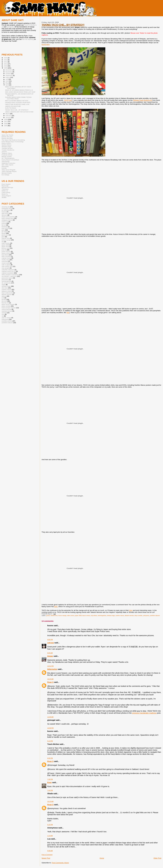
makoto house (6, 258)
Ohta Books (6, 161)
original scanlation (8, 273)
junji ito (4, 250)
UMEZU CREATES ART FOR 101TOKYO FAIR (19, 112)
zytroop (51, 643)
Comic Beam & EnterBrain (10, 160)
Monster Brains (7, 173)
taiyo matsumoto (7, 293)
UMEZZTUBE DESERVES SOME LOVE (17, 104)
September (9, 75)
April (7, 85)
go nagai (5, 232)
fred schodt (5, 228)
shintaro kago (111, 616)
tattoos (4, 296)
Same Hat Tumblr (7, 135)
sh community (6, 283)
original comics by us (9, 271)
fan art (4, 225)
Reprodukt (5, 166)
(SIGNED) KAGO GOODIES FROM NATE (18, 102)
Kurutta (4, 168)
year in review (6, 318)
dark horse (5, 213)
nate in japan (6, 265)
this (68, 313)
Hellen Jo (5, 191)
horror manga (62, 616)
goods (48, 616)
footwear (5, 227)
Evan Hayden (6, 184)
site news (5, 288)
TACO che (68, 100)
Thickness (5, 189)
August (8, 77)
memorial (5, 261)
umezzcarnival (6, 309)
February (9, 116)
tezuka (4, 299)
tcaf (3, 298)
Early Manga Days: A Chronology (13, 142)
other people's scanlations (10, 275)
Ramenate (5, 186)
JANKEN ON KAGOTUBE (13, 106)
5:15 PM (50, 825)
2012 (6, 62)
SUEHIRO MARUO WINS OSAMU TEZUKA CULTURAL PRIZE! (18, 98)
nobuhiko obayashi (8, 270)
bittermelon (52, 669)
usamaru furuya (7, 311)
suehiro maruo (120, 616)
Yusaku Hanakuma (8, 150)
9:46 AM (50, 851)
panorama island (7, 278)
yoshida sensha (7, 321)
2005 (6, 126)
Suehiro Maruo (7, 145)
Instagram (10, 27)
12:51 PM (50, 666)
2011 (6, 64)
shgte (4, 285)
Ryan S (50, 682)
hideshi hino (54, 616)
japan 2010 (5, 246)
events (4, 223)
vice (3, 314)
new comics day (7, 266)
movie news (6, 263)
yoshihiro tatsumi (155, 616)
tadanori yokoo (7, 291)
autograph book (7, 208)
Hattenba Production (8, 163)
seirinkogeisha (102, 616)
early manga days (8, 218)
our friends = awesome (9, 276)
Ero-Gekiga (5, 175)
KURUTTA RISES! (11, 108)
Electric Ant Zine (7, 137)
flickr (56, 607)
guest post (5, 235)
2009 (6, 68)
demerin (4, 215)
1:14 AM (50, 836)
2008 (6, 119)
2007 (6, 121)
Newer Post (46, 858)
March (8, 114)
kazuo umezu (86, 616)
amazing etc (6, 207)
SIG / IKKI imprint (7, 165)
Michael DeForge (7, 187)
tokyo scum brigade (8, 304)
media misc (5, 260)
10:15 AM (50, 801)
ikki (3, 241)
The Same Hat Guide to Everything (13, 140)
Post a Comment (47, 855)
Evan (50, 782)
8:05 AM (50, 653)
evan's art (5, 222)
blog (131, 610)
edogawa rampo (7, 220)
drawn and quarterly (8, 217)
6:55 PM (50, 758)
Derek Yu (5, 194)
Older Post (157, 858)
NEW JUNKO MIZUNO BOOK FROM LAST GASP (20, 92)
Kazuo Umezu (6, 143)
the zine (4, 301)
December (9, 70)
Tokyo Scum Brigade (8, 170)
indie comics (71, 616)
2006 (6, 124)
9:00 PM (50, 640)
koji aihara (94, 616)
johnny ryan (6, 248)
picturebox (5, 280)
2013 (6, 60)
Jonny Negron (6, 196)
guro (3, 237)
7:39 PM (50, 779)
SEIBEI (4, 197)
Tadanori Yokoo (7, 153)
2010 (6, 66)
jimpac (50, 656)
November (9, 72)
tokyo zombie (138, 616)
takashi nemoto (129, 616)
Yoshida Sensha (7, 148)
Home (102, 858)
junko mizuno (6, 251)
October (8, 74)
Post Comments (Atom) (60, 863)
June (7, 81)
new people (5, 268)
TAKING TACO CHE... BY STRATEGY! (63, 25)
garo (3, 230)
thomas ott (5, 303)
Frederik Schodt (7, 155)
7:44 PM (50, 790)
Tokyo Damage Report (9, 171)
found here (46, 44)
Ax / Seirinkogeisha (8, 158)
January (8, 117)
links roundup (6, 256)
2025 (6, 58)
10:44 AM (50, 679)
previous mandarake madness (144, 713)
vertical (4, 313)
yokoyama (146, 616)
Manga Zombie (7, 156)
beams (4, 212)
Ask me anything (28, 39)
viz (3, 316)
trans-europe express (9, 308)
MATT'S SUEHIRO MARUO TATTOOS (17, 101)
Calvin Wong (6, 192)
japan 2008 (78, 616)
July (7, 79)
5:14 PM (50, 741)
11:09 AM (50, 717)
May (7, 83)
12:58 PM (50, 728)
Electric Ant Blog (7, 138)
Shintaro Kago (6, 147)
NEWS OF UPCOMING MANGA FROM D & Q (19, 90)
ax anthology (6, 210)
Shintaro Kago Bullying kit (142, 100)
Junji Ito (4, 152)
